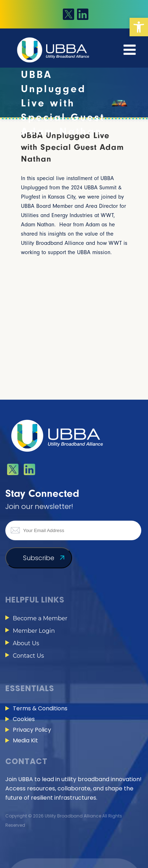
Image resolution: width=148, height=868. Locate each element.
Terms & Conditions (40, 708)
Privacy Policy (32, 730)
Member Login (34, 631)
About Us (26, 643)
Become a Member (40, 618)
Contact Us (28, 656)
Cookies (24, 719)
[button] (139, 27)
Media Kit (25, 740)
